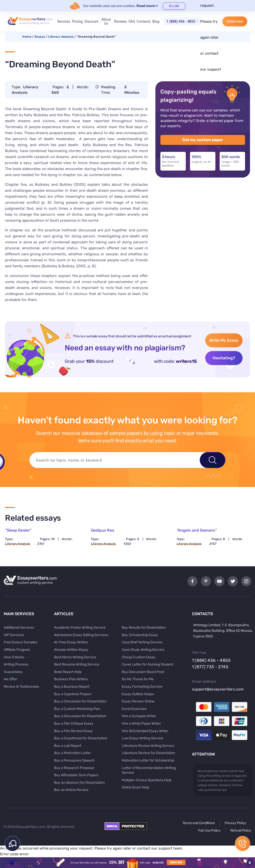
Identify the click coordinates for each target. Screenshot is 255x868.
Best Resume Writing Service (77, 664)
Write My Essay (224, 340)
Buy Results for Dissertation (144, 627)
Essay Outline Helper (138, 694)
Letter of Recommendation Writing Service (149, 770)
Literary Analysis (61, 37)
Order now (235, 21)
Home (27, 37)
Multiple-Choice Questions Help (147, 780)
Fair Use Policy (209, 830)
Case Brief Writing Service (142, 642)
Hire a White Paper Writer (141, 723)
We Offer (10, 679)
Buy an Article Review (71, 790)
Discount (91, 21)
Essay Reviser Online (138, 701)
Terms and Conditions (199, 823)
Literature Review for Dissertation (148, 753)
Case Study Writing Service (143, 650)
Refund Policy (241, 830)
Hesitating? (224, 358)
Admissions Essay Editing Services (81, 635)
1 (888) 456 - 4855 (181, 21)
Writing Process (16, 664)
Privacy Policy (235, 823)
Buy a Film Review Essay (73, 731)
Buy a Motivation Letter (72, 753)
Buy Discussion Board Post (143, 672)
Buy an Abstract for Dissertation (79, 783)
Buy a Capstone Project (73, 694)
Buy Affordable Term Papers (76, 775)
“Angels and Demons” (197, 530)
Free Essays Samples (21, 642)
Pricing (77, 21)
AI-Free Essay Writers (71, 642)
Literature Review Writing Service (148, 746)
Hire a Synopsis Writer (139, 716)
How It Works (14, 657)
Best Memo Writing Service (75, 657)
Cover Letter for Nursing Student (148, 664)
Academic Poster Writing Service (80, 627)
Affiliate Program (17, 650)
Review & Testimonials (21, 687)
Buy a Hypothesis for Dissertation (81, 738)
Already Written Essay (71, 650)
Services (64, 21)
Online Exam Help (135, 787)
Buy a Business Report (72, 687)
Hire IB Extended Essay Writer (145, 731)
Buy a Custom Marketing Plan (77, 709)
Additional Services (19, 627)
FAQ (132, 21)
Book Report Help (68, 672)
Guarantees (13, 672)
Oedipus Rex (103, 530)
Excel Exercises (134, 709)
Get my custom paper (203, 140)
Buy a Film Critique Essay (74, 723)
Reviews (120, 21)
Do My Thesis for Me (138, 679)
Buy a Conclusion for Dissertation (80, 701)
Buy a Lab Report (68, 746)
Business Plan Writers (71, 679)
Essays (40, 37)
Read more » (147, 6)
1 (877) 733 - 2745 (210, 667)
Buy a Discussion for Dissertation (80, 716)
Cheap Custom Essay (139, 657)
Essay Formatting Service (142, 687)
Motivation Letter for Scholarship (148, 760)
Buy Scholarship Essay (140, 635)
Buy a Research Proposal (74, 768)
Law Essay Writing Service (142, 738)
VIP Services (14, 635)
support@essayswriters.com (218, 689)
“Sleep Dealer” (18, 530)
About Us (106, 21)
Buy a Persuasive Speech (74, 760)
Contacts (144, 21)
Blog (156, 21)
